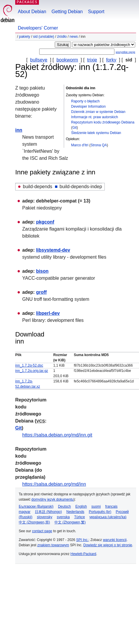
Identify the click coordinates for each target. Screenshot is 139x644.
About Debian (32, 12)
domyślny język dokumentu (52, 499)
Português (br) (100, 512)
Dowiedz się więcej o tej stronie (108, 545)
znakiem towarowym (53, 545)
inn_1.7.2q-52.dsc (29, 365)
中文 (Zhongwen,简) (34, 522)
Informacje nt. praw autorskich (95, 117)
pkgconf (45, 222)
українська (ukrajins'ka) (108, 517)
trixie (92, 60)
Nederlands (75, 512)
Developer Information (88, 107)
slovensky (45, 517)
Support (96, 12)
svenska (63, 517)
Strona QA (99, 145)
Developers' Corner (38, 28)
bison (42, 271)
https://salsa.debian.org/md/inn (54, 484)
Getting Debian (67, 12)
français (111, 506)
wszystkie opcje (125, 52)
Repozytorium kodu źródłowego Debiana (103, 122)
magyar (25, 512)
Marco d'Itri (80, 145)
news (74, 37)
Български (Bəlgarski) (36, 506)
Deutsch (64, 506)
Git (74, 128)
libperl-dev (48, 313)
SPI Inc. (82, 540)
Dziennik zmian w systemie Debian (98, 112)
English (81, 506)
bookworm (67, 60)
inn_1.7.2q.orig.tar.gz (32, 371)
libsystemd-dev (53, 250)
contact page (42, 531)
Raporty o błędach (85, 101)
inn (19, 130)
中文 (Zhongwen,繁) (70, 522)
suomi (96, 506)
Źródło (62, 37)
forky (111, 60)
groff (41, 292)
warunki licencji (115, 540)
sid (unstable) (44, 37)
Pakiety (25, 37)
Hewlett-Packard (83, 554)
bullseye (39, 60)
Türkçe (79, 517)
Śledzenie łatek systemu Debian (96, 133)
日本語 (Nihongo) (48, 512)
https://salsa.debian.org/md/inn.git (57, 435)
